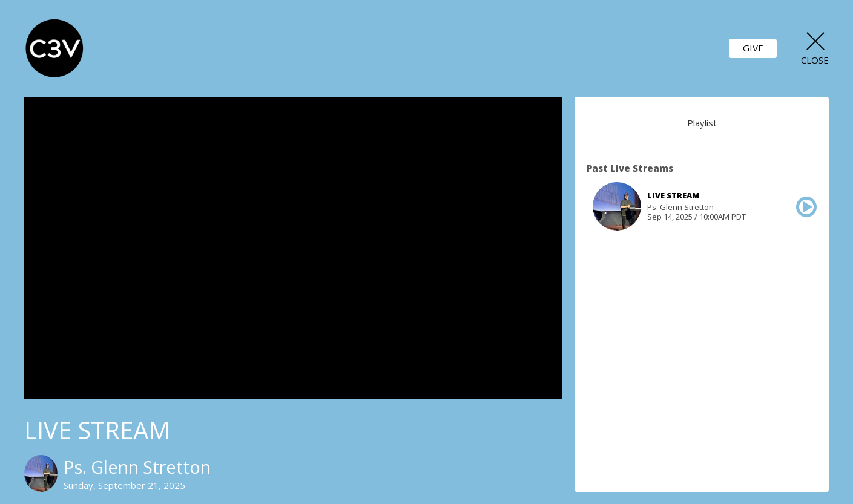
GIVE (753, 48)
